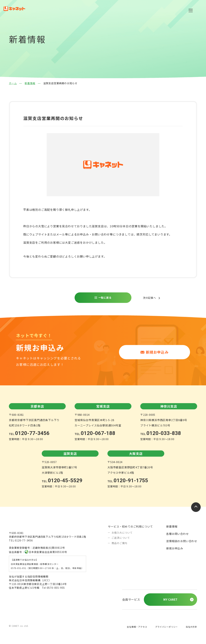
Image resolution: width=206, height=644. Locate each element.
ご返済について (121, 538)
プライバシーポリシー (166, 627)
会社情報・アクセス (137, 627)
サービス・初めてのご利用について (130, 526)
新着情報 (30, 83)
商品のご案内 (119, 543)
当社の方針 (191, 627)
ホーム (13, 83)
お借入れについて (122, 532)
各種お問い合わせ (177, 534)
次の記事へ (149, 298)
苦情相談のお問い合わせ (182, 541)
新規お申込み (175, 548)
